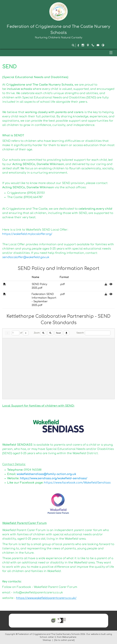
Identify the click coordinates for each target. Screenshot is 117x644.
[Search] (98, 333)
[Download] (66, 333)
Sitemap (47, 640)
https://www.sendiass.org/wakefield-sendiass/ (54, 478)
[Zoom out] (50, 333)
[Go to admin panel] (64, 640)
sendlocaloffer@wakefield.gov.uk (26, 257)
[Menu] (58, 53)
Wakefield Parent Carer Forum (56, 587)
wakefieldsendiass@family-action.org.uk (46, 474)
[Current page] (16, 333)
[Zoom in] (43, 333)
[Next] (26, 333)
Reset (58, 333)
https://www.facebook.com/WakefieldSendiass (77, 483)
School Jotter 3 (48, 637)
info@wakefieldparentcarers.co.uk (38, 592)
